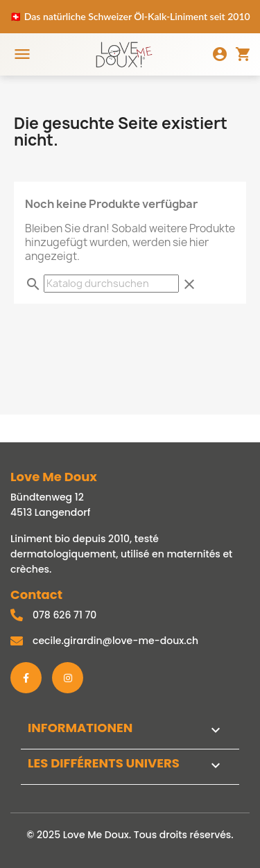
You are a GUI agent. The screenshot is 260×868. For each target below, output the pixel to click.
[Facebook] (26, 678)
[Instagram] (68, 678)
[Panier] (243, 54)
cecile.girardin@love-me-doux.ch (115, 641)
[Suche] (111, 284)
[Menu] (22, 54)
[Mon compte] (220, 54)
